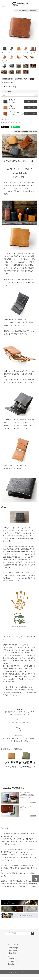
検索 (32, 933)
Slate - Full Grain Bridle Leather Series (27, 10)
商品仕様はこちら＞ (7, 119)
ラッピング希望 (6, 91)
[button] (2, 764)
